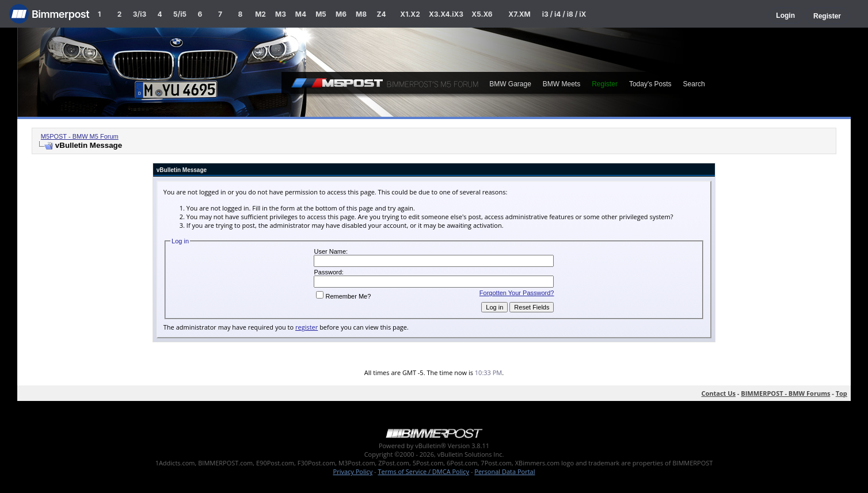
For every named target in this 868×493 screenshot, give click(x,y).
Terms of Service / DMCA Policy (423, 471)
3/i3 (140, 14)
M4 (301, 14)
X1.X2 (410, 14)
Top (842, 393)
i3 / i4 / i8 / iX (564, 14)
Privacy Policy (353, 471)
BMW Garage (510, 84)
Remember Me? (343, 296)
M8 (361, 14)
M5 (321, 14)
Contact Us (718, 393)
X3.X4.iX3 (446, 14)
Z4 (381, 14)
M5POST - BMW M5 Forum (80, 136)
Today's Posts (650, 84)
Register (827, 16)
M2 (260, 14)
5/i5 (180, 14)
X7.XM (519, 14)
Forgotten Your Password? (517, 293)
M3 (281, 14)
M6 (341, 14)
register (307, 327)
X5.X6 (482, 14)
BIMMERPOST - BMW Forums (785, 393)
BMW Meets (561, 84)
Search (694, 84)
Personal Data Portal (505, 471)
